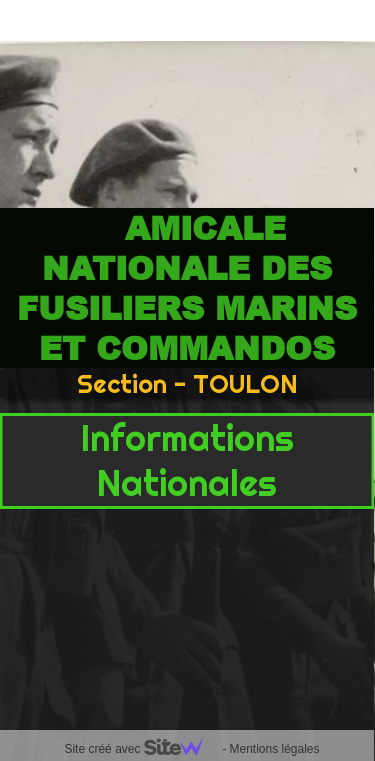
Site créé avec (141, 749)
